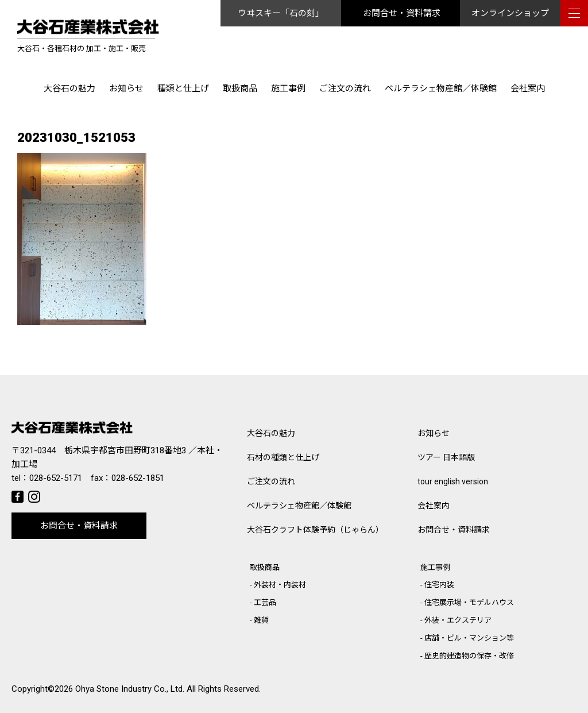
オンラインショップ (510, 13)
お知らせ (126, 88)
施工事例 (288, 88)
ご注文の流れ (345, 88)
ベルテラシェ (299, 506)
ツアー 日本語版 (446, 457)
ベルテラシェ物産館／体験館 (441, 88)
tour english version (453, 481)
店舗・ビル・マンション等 (469, 638)
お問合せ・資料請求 (402, 13)
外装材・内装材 (280, 585)
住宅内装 (439, 585)
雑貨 (261, 620)
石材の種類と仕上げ (283, 457)
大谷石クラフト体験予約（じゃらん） (315, 530)
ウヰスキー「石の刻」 (281, 13)
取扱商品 (240, 88)
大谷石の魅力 (69, 88)
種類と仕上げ (183, 88)
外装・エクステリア (458, 620)
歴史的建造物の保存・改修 (469, 656)
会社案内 (528, 88)
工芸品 (265, 602)
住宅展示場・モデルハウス (469, 602)
